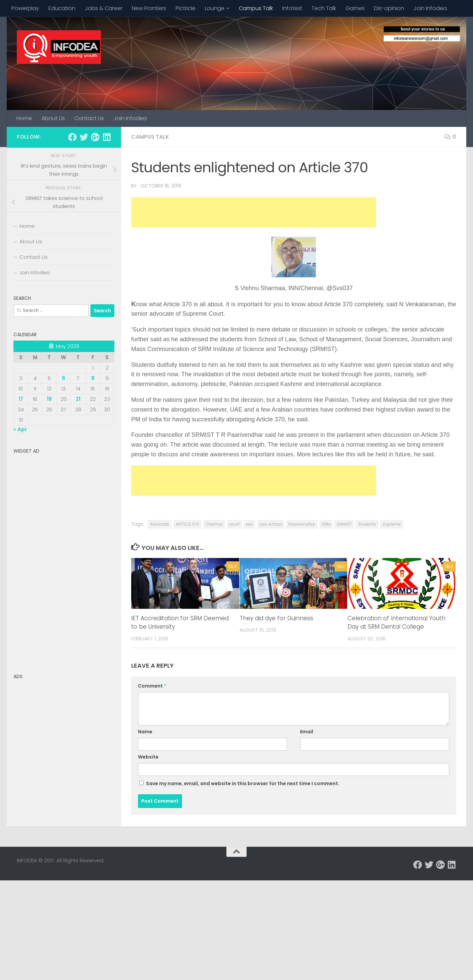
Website (148, 757)
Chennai (214, 524)
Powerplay (25, 8)
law (249, 524)
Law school (271, 524)
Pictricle (186, 8)
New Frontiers (149, 8)
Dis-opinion (389, 8)
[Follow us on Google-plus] (95, 137)
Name (145, 732)
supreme (392, 524)
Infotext (292, 8)
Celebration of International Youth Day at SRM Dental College (396, 623)
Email (307, 732)
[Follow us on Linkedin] (107, 137)
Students (367, 524)
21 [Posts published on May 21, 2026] (78, 399)
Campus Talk (256, 8)
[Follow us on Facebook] (72, 137)
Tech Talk (324, 8)
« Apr (20, 429)
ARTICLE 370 (187, 524)
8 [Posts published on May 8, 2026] (93, 378)
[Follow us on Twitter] (84, 137)
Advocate (160, 524)
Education (62, 8)
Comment (152, 686)
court (234, 524)
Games (355, 8)
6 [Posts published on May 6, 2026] (64, 378)
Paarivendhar (302, 524)
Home (24, 118)
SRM (326, 524)
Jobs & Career (104, 8)
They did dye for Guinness (276, 618)
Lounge (215, 8)
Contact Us (89, 118)
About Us (53, 118)
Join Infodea (430, 8)
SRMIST (344, 524)
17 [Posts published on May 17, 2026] (21, 399)
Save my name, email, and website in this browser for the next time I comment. (243, 783)
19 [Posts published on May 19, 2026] (49, 399)
